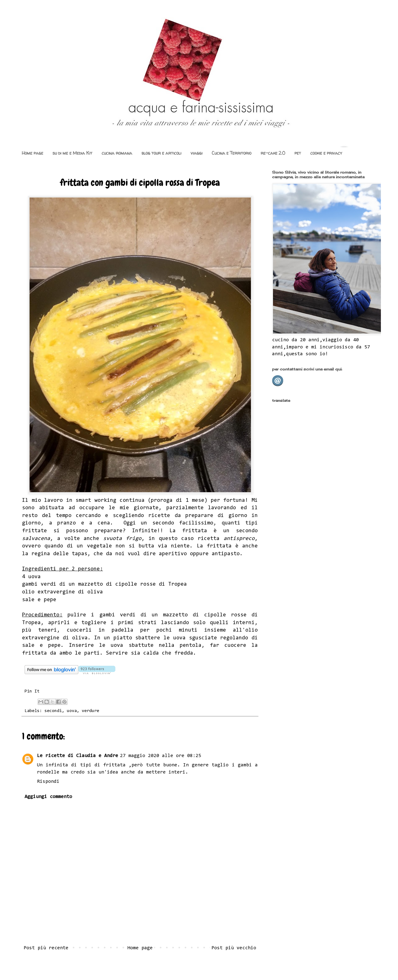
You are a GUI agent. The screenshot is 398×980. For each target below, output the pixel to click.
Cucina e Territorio (231, 153)
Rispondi (48, 782)
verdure (90, 711)
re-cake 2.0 (273, 153)
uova (72, 711)
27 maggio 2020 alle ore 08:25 (161, 756)
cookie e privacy (326, 153)
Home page (32, 153)
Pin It (32, 691)
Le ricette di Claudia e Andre (78, 756)
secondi (53, 711)
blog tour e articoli (161, 153)
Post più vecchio (234, 948)
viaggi (197, 153)
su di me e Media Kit (72, 153)
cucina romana (117, 153)
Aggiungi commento (48, 797)
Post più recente (46, 948)
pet (298, 153)
